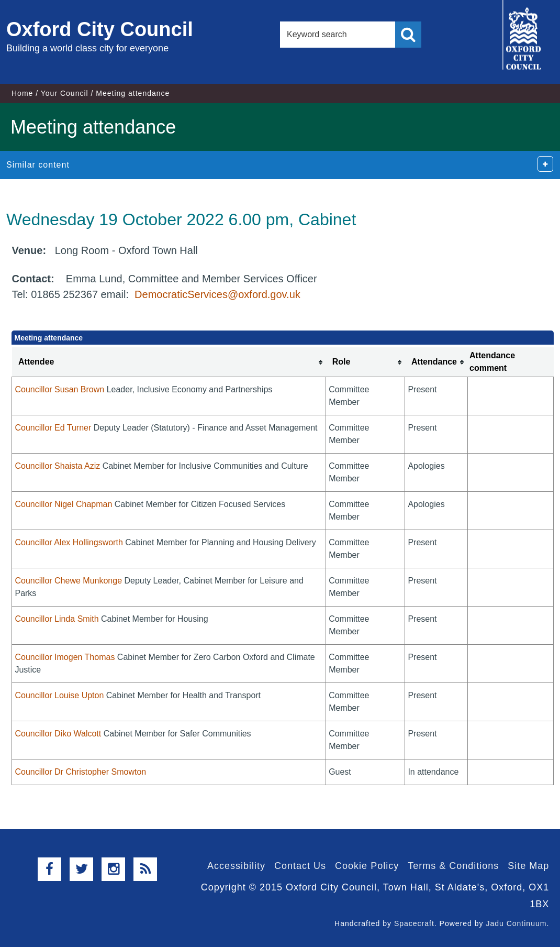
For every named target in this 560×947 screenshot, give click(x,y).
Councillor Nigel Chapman (63, 504)
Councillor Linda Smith (57, 619)
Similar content (38, 165)
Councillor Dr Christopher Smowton (80, 772)
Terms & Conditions (453, 866)
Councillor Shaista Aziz (57, 466)
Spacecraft (414, 923)
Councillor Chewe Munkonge (68, 581)
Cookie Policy (367, 866)
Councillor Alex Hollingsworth (69, 542)
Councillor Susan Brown (59, 389)
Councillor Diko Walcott (58, 734)
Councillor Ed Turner (53, 428)
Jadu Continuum (516, 923)
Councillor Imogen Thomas (65, 657)
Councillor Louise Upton (59, 695)
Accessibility (236, 866)
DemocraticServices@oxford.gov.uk (217, 294)
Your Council (65, 93)
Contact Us (300, 866)
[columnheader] (169, 362)
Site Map (528, 866)
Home (22, 93)
